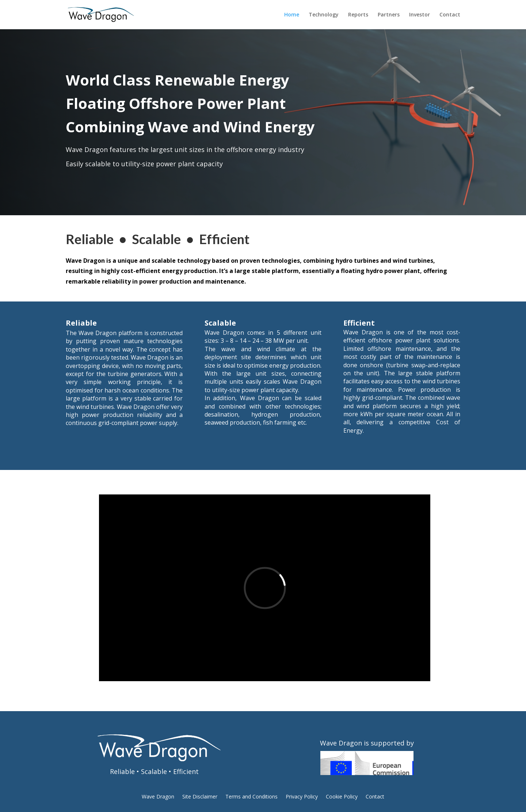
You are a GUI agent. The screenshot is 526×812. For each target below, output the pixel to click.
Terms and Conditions (251, 797)
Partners (389, 15)
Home (292, 15)
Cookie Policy (342, 797)
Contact (450, 15)
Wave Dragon (158, 797)
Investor (420, 15)
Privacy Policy (302, 797)
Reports (358, 15)
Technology (324, 15)
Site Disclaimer (200, 797)
